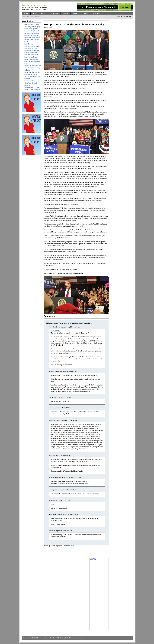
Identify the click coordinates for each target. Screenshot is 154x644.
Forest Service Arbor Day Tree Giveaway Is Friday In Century (32, 68)
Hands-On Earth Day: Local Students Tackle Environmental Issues (31, 55)
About (75, 14)
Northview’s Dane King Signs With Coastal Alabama (32, 83)
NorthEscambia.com (43, 638)
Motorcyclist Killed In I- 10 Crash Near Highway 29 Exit (33, 61)
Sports (66, 14)
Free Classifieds (28, 17)
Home (26, 14)
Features (55, 14)
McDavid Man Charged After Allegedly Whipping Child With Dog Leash (32, 27)
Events (44, 14)
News (35, 14)
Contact (85, 14)
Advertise (97, 14)
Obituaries (38, 17)
